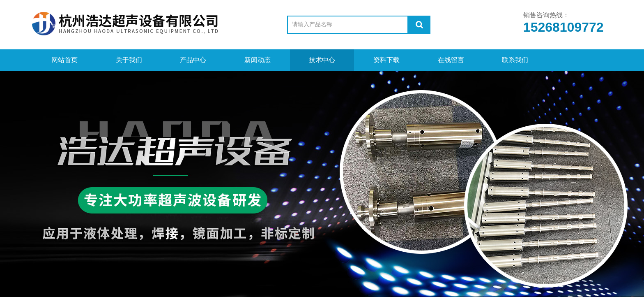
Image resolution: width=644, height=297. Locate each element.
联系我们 (515, 60)
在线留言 (451, 60)
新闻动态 (258, 60)
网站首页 (64, 60)
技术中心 (322, 60)
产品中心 (193, 60)
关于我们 (129, 60)
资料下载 (386, 60)
